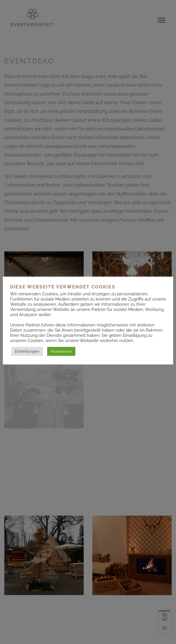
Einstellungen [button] (27, 351)
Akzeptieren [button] (61, 351)
